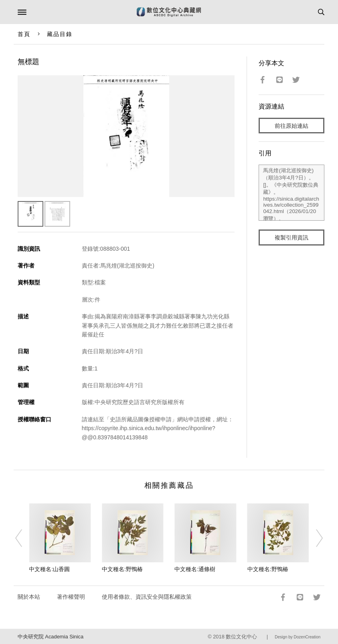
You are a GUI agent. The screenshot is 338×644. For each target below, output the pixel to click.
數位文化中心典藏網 (169, 12)
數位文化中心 (241, 637)
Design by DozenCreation (298, 637)
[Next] (314, 538)
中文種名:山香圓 (49, 569)
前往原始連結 (291, 126)
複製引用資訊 (291, 237)
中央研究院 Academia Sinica (51, 637)
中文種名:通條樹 (195, 569)
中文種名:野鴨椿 (122, 569)
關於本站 (29, 597)
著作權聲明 (71, 597)
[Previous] (24, 538)
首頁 (24, 34)
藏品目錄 (60, 34)
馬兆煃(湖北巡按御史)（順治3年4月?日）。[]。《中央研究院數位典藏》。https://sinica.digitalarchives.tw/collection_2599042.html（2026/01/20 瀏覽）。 (291, 193)
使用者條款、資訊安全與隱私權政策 (147, 597)
